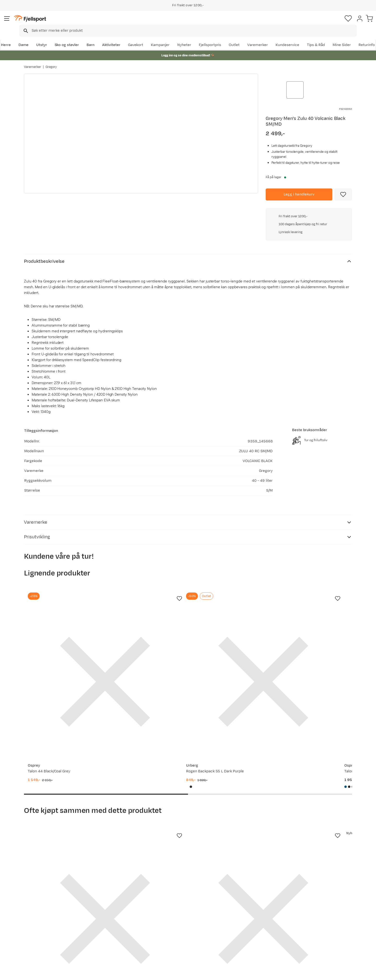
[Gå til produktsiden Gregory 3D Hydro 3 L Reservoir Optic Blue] (61, 758)
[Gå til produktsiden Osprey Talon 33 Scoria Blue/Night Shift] (230, 592)
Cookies (367, 973)
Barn (114, 38)
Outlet (287, 38)
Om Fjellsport (173, 909)
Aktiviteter (135, 38)
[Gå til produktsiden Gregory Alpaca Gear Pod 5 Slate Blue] (230, 758)
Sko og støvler (90, 38)
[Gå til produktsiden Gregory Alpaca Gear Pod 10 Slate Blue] (315, 758)
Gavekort (103, 932)
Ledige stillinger (175, 932)
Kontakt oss (39, 948)
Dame (47, 38)
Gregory (51, 62)
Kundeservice (340, 38)
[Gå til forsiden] (48, 23)
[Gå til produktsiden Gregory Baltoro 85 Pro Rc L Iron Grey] (315, 592)
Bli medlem (332, 868)
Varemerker (311, 38)
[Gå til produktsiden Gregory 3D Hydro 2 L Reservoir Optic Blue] (146, 758)
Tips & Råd (38, 932)
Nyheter (237, 38)
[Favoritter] (318, 23)
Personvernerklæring (315, 973)
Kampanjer (213, 38)
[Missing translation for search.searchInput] (98, 23)
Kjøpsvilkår (345, 973)
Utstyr (65, 38)
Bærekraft (170, 940)
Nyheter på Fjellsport (113, 917)
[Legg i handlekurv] (299, 186)
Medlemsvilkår (174, 925)
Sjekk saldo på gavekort (49, 917)
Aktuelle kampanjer (112, 909)
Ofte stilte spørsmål (46, 909)
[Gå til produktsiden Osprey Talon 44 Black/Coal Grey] (61, 592)
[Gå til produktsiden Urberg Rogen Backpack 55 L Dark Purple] (146, 592)
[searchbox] (198, 23)
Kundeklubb (172, 917)
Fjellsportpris (263, 38)
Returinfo (37, 925)
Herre (29, 38)
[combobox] (192, 23)
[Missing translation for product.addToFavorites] (343, 186)
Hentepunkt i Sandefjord (50, 940)
